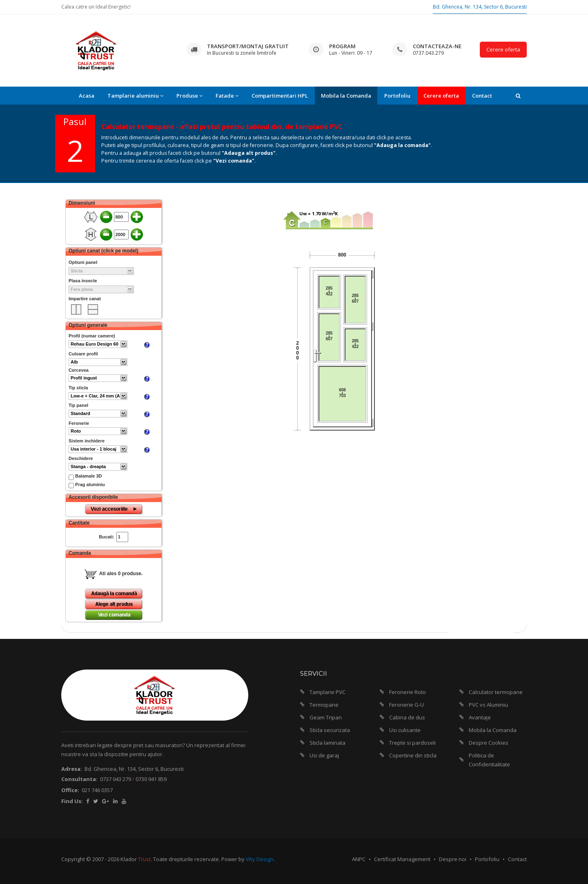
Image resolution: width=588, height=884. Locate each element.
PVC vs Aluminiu (488, 705)
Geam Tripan (326, 717)
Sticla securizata (330, 730)
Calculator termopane (496, 692)
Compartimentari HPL (280, 96)
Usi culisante (405, 730)
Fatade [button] (227, 96)
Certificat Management (402, 859)
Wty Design (260, 859)
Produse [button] (189, 96)
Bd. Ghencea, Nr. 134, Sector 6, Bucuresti (480, 7)
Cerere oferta (503, 49)
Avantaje (480, 717)
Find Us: (72, 801)
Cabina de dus (407, 717)
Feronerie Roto (408, 692)
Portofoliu (397, 96)
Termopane (324, 705)
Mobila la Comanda (346, 96)
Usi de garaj (324, 755)
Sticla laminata (327, 743)
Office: (70, 790)
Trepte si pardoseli (412, 743)
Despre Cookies (489, 743)
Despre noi (453, 859)
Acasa (87, 96)
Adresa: (72, 769)
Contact (482, 96)
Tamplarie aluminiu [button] (135, 96)
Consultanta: (79, 779)
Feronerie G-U (406, 705)
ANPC (359, 859)
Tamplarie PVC (327, 692)
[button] (518, 96)
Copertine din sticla (413, 755)
